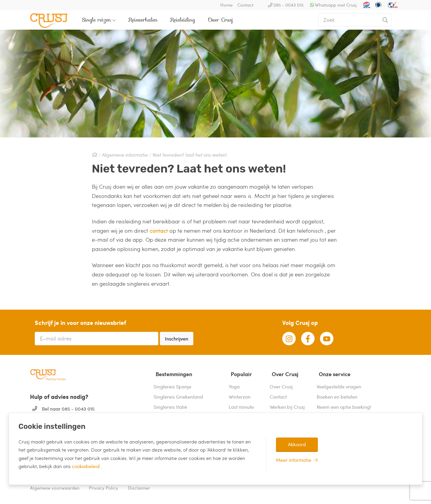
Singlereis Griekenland (178, 394)
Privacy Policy (104, 485)
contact (159, 230)
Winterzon (240, 394)
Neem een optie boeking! (344, 404)
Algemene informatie (125, 155)
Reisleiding (183, 20)
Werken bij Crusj (287, 404)
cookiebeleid (86, 466)
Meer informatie (294, 460)
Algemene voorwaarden (55, 485)
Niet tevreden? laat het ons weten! (190, 155)
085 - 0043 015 (288, 5)
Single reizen (97, 20)
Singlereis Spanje (172, 384)
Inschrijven (177, 339)
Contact (245, 5)
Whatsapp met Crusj (336, 5)
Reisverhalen (143, 20)
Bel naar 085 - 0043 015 (68, 409)
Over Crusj (220, 20)
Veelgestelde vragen (339, 384)
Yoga (234, 384)
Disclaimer (139, 485)
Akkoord (297, 444)
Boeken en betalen (337, 394)
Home (226, 5)
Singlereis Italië (170, 404)
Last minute (241, 404)
